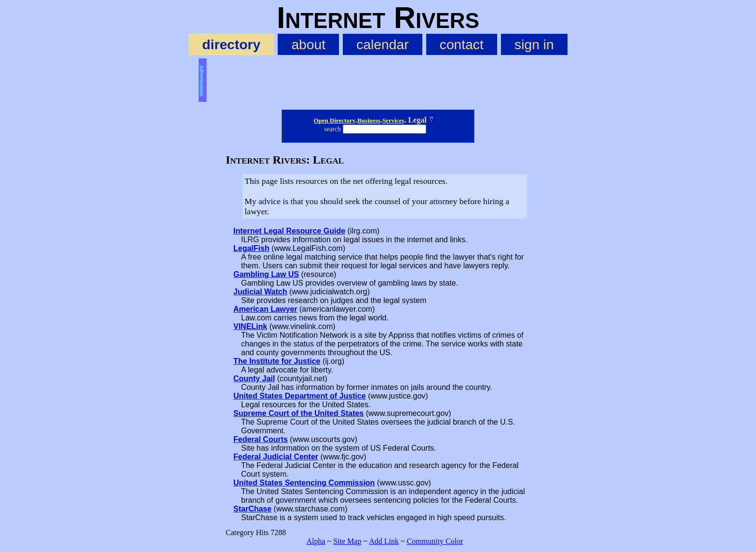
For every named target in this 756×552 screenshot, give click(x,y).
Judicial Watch (260, 292)
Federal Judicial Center (276, 457)
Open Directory (334, 120)
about (308, 44)
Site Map (347, 541)
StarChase (252, 509)
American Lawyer (265, 309)
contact (462, 44)
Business (369, 120)
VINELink (250, 326)
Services (393, 120)
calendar (382, 44)
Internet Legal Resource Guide (289, 231)
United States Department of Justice (300, 396)
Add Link (384, 541)
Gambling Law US (266, 274)
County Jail (254, 379)
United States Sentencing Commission (304, 483)
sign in (534, 44)
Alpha (316, 541)
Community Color (435, 541)
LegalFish (251, 248)
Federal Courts (261, 439)
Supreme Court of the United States (298, 413)
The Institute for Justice (277, 361)
